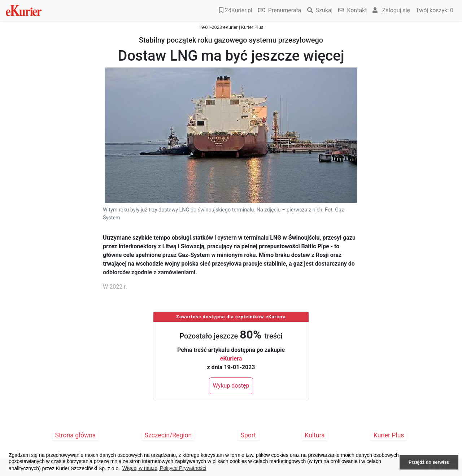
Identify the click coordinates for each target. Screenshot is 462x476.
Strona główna (76, 435)
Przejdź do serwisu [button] (429, 462)
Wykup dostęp (231, 386)
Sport (249, 435)
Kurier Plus (389, 435)
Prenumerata (280, 10)
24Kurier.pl (236, 10)
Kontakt (352, 10)
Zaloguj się (391, 10)
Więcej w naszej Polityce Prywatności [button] (164, 468)
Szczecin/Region (168, 435)
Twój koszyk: (435, 10)
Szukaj (320, 10)
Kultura (315, 435)
